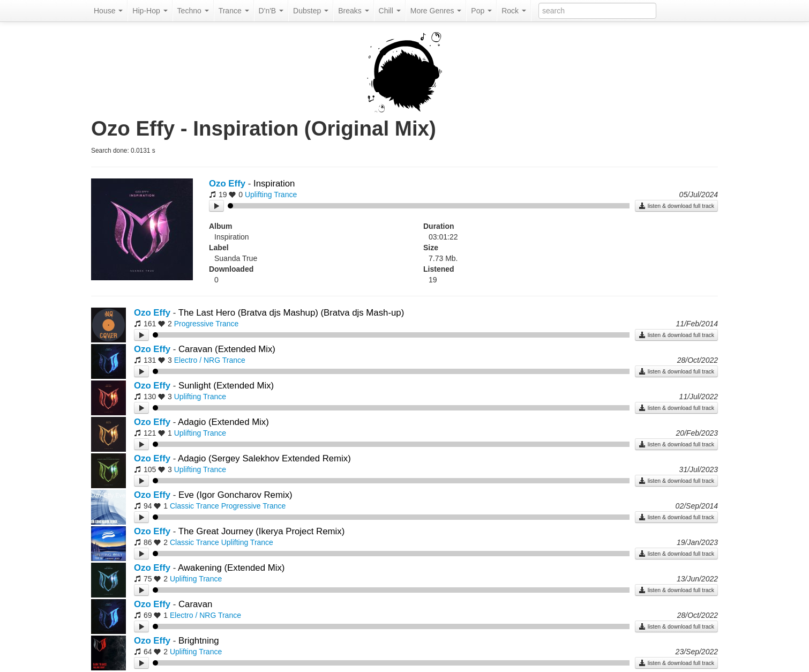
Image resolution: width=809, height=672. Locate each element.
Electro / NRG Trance (210, 360)
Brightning (199, 641)
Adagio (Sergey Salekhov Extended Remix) (264, 458)
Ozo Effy (227, 184)
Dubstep (311, 11)
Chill (390, 11)
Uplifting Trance (271, 195)
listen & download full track (676, 206)
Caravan (195, 604)
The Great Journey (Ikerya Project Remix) (262, 531)
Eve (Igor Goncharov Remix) (235, 495)
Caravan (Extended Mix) (227, 349)
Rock (514, 11)
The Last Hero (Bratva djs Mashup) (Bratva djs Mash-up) (291, 313)
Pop (481, 11)
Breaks (353, 11)
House (108, 11)
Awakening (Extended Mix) (231, 568)
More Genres (436, 11)
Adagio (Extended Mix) (223, 422)
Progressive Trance (207, 324)
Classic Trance (194, 506)
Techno (193, 11)
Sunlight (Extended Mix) (226, 386)
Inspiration (274, 184)
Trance (234, 11)
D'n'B (271, 11)
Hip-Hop (150, 11)
